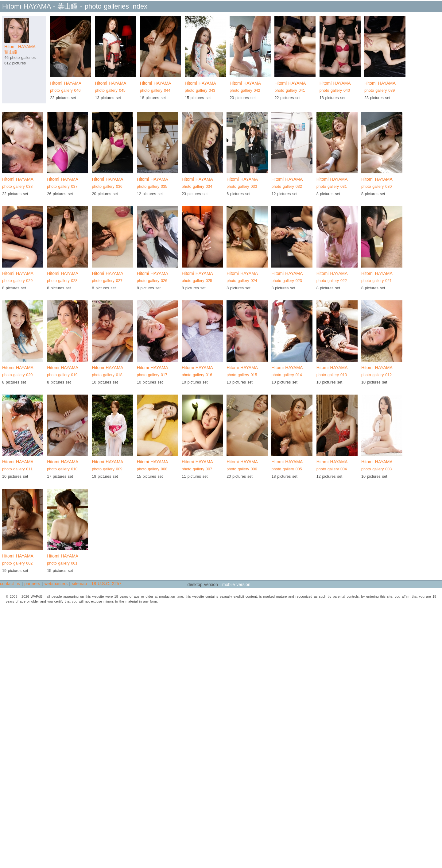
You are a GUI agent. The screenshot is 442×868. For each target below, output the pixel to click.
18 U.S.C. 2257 (106, 584)
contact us (10, 584)
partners (32, 584)
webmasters (56, 584)
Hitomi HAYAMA (71, 87)
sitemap (79, 584)
